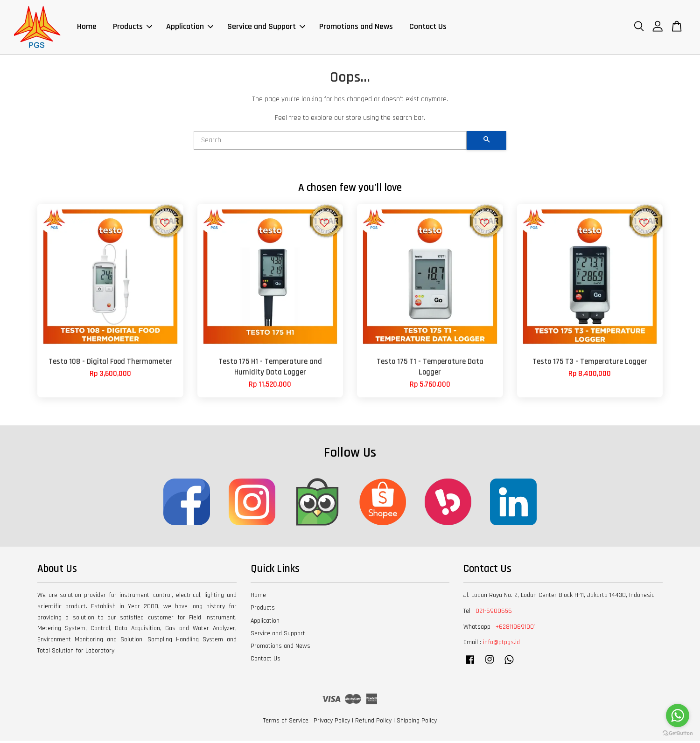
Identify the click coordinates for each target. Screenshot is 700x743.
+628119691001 (516, 629)
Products (133, 28)
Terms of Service (286, 723)
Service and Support (266, 28)
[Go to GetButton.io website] (678, 733)
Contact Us (428, 28)
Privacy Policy (332, 723)
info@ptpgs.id (501, 645)
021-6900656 (494, 613)
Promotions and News (356, 28)
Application (190, 28)
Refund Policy (373, 723)
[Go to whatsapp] (678, 715)
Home (87, 28)
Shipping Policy (417, 723)
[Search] (330, 142)
